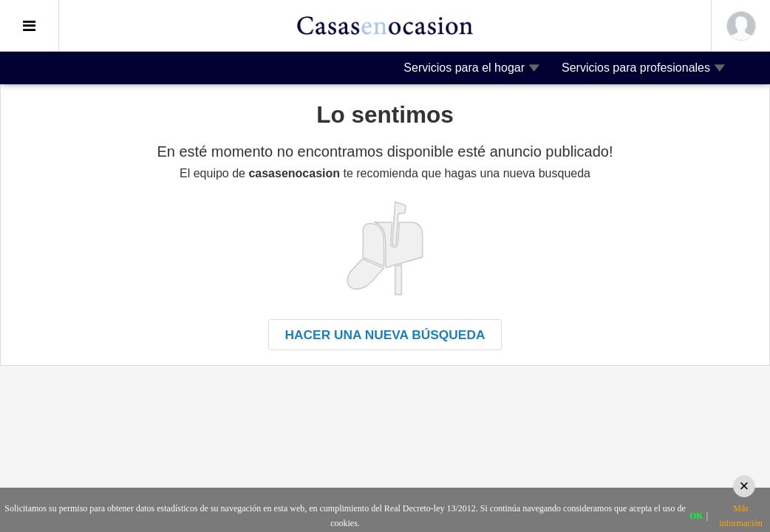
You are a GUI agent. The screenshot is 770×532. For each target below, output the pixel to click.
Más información (741, 516)
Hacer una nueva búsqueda (385, 335)
